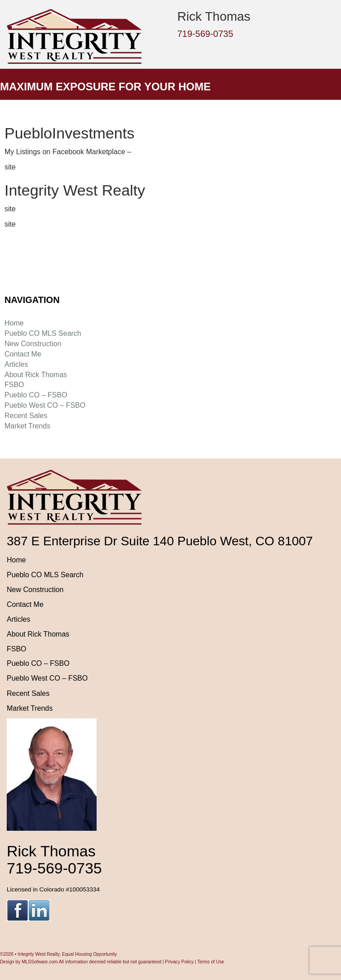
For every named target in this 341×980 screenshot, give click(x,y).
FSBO (14, 385)
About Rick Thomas (36, 375)
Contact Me (23, 354)
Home (14, 323)
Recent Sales (26, 416)
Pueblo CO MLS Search (43, 333)
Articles (16, 364)
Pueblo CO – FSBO (36, 395)
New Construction (33, 344)
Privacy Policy (179, 962)
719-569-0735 (206, 34)
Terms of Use (211, 962)
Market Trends (27, 426)
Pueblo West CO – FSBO (45, 405)
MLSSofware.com (40, 962)
